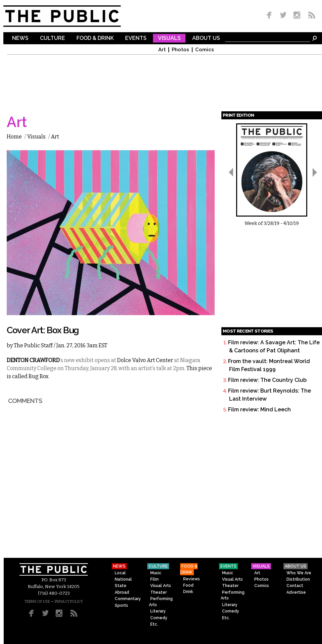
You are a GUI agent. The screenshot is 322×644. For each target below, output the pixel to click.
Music (156, 573)
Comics (205, 50)
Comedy (159, 618)
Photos (180, 50)
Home (14, 137)
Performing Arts (161, 602)
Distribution (298, 579)
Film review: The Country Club (267, 380)
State (121, 586)
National (123, 579)
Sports (121, 605)
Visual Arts (161, 586)
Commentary (128, 599)
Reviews (192, 579)
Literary (158, 611)
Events (136, 38)
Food (188, 585)
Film (154, 579)
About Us (206, 38)
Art (162, 50)
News (20, 38)
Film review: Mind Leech (259, 409)
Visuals (169, 38)
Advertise (296, 592)
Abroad (122, 592)
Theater (158, 592)
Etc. (154, 624)
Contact (295, 586)
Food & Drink (95, 38)
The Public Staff (33, 345)
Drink (188, 592)
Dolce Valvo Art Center (145, 360)
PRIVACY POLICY (69, 602)
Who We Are (299, 573)
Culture (52, 38)
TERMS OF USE (37, 602)
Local (120, 573)
